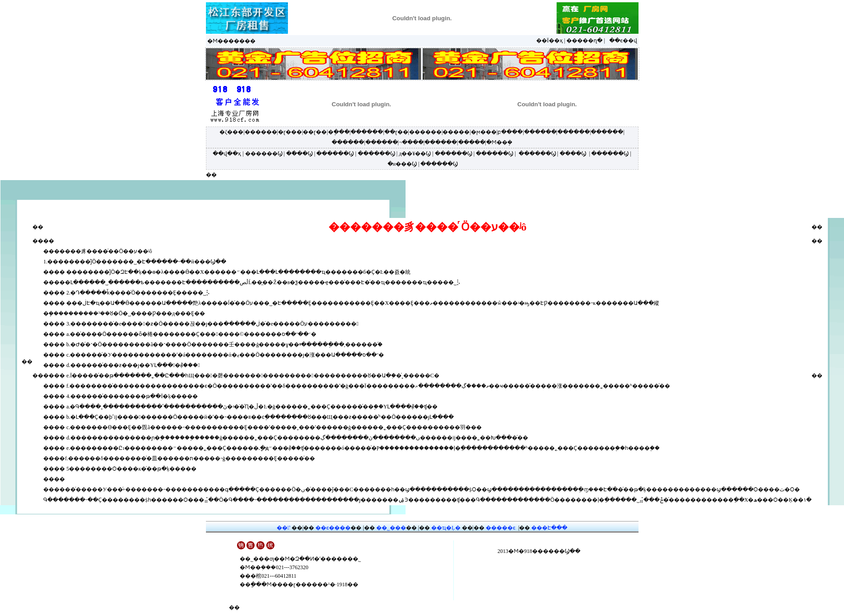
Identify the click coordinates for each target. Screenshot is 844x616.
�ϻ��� (484, 132)
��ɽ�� (315, 132)
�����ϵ (501, 528)
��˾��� (391, 528)
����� (456, 132)
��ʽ (283, 528)
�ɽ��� (290, 132)
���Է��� (549, 528)
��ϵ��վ (623, 41)
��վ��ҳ (227, 154)
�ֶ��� (339, 132)
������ (261, 132)
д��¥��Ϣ (415, 154)
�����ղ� (584, 41)
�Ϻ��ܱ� (499, 142)
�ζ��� (231, 132)
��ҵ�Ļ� (446, 528)
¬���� (411, 142)
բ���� (510, 132)
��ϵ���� (333, 528)
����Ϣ (573, 154)
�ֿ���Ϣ (299, 154)
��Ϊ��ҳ (550, 41)
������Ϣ (264, 154)
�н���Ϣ (402, 164)
